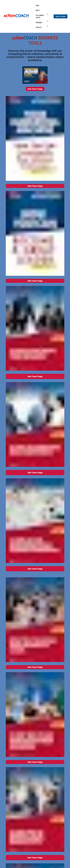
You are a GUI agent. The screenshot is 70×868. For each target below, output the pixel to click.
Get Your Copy (35, 89)
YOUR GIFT (39, 27)
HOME (37, 5)
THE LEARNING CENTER (40, 16)
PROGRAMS (39, 22)
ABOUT (38, 10)
